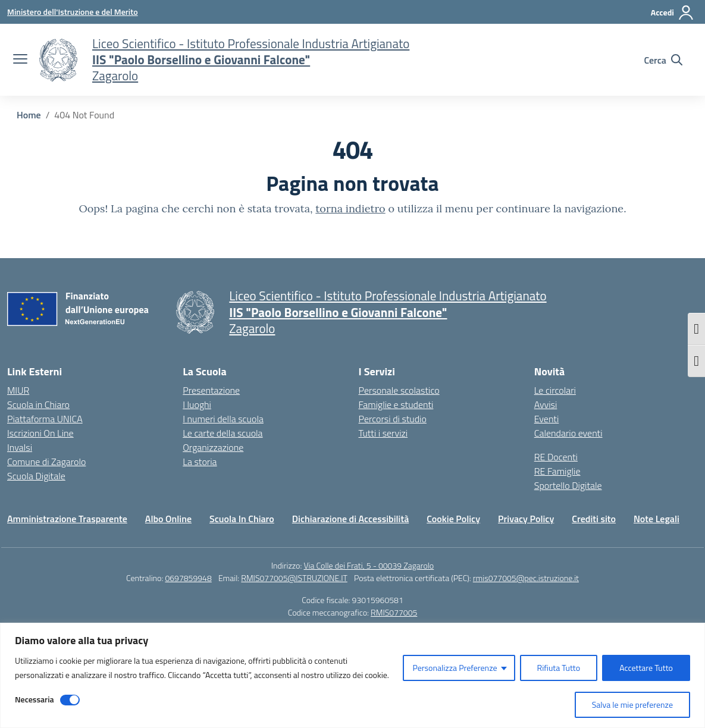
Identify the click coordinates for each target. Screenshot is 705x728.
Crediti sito (594, 519)
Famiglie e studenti (396, 404)
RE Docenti (556, 457)
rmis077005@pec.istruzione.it (526, 578)
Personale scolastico (399, 390)
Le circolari (555, 390)
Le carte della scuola (223, 433)
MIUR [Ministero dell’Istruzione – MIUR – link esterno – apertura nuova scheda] (18, 390)
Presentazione (211, 390)
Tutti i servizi (383, 433)
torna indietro (350, 208)
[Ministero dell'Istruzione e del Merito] (73, 12)
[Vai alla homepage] (58, 60)
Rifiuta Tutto (559, 668)
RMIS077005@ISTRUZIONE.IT (294, 578)
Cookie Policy (453, 519)
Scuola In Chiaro (242, 519)
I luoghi (197, 404)
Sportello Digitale (568, 485)
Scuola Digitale (36, 476)
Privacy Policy (526, 519)
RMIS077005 (394, 612)
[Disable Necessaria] (70, 700)
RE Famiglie (557, 471)
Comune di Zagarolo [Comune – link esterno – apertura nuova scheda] (46, 462)
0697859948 (188, 578)
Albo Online (168, 519)
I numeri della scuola (223, 419)
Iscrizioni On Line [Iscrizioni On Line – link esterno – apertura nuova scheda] (40, 433)
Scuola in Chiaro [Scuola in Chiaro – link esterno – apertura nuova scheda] (38, 404)
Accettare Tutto (646, 668)
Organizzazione (213, 447)
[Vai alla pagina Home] (29, 115)
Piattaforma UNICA (45, 419)
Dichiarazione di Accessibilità (350, 519)
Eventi (547, 419)
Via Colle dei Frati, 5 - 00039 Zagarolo (369, 565)
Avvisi (546, 404)
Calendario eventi (568, 433)
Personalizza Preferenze (455, 668)
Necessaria (35, 699)
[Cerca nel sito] (663, 60)
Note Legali (657, 519)
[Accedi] (673, 12)
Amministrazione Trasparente (67, 519)
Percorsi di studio (393, 419)
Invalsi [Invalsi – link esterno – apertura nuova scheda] (20, 447)
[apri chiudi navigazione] (20, 60)
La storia (200, 462)
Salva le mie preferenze (632, 705)
